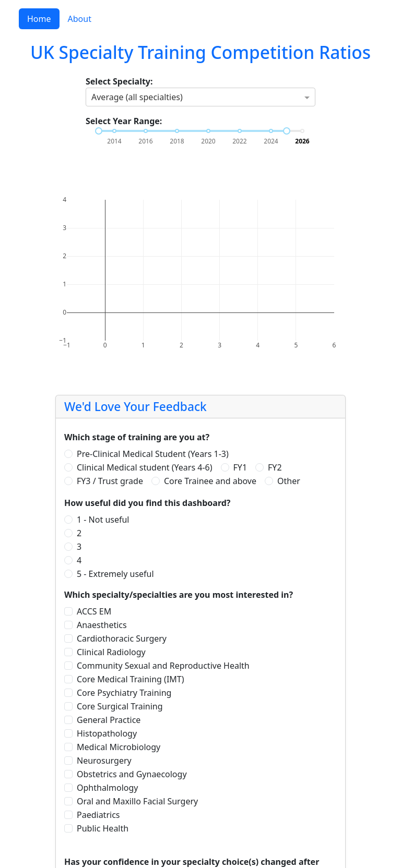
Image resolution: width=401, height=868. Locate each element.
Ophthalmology (107, 788)
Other (289, 481)
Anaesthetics (102, 625)
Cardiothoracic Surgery (122, 638)
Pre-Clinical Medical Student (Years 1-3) (153, 454)
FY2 (275, 467)
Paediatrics (98, 815)
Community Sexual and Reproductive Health (163, 666)
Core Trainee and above (210, 481)
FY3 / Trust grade (110, 481)
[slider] (99, 131)
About (80, 19)
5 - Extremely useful (115, 574)
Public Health (103, 828)
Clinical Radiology (111, 652)
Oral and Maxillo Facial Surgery (137, 801)
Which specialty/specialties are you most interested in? (179, 595)
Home (39, 19)
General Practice (109, 720)
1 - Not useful (103, 520)
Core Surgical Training (120, 706)
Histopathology (107, 733)
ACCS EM (94, 611)
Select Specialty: (119, 81)
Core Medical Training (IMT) (131, 679)
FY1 (240, 467)
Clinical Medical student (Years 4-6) (145, 467)
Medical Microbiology (119, 747)
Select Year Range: (124, 121)
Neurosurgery (104, 761)
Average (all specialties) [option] (137, 97)
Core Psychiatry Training (124, 693)
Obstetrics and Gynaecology (132, 774)
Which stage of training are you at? (137, 437)
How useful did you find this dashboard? (148, 503)
